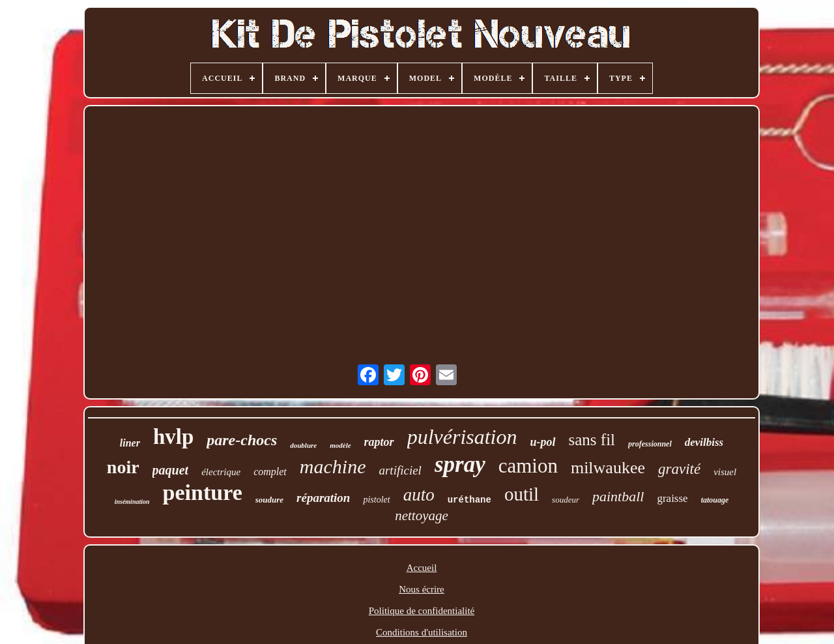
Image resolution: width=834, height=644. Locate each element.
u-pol (543, 442)
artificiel (400, 470)
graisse (672, 498)
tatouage (715, 500)
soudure (269, 500)
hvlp (173, 437)
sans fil (592, 440)
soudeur (566, 500)
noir (123, 467)
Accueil (422, 568)
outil (522, 494)
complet (270, 472)
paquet (171, 470)
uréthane (469, 500)
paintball (618, 496)
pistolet (376, 500)
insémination (132, 502)
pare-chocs (242, 440)
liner (130, 443)
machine (333, 466)
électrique (221, 472)
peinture (203, 492)
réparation (323, 498)
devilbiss (704, 442)
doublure (303, 445)
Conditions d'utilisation (422, 632)
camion (528, 466)
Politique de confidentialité (422, 611)
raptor (379, 442)
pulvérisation (462, 437)
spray (460, 464)
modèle (340, 445)
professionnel (650, 444)
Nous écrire (422, 589)
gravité (679, 469)
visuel (725, 472)
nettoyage (422, 516)
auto (419, 495)
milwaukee (608, 468)
